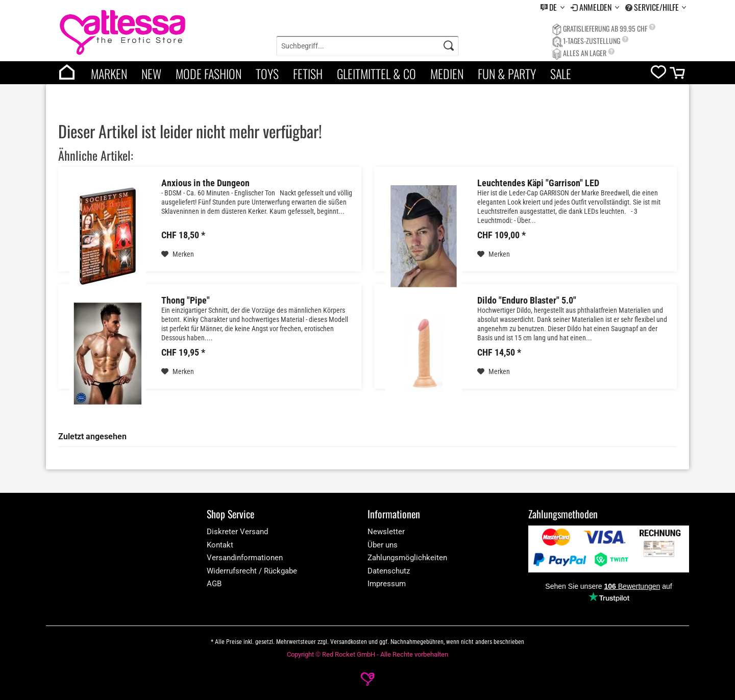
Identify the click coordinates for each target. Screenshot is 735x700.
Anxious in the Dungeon (205, 183)
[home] (67, 73)
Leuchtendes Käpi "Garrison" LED (538, 183)
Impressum (387, 584)
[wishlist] (658, 74)
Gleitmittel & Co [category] (376, 73)
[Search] (449, 46)
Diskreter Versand (237, 532)
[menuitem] (553, 7)
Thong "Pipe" (186, 301)
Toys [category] (267, 73)
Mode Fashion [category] (209, 73)
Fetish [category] (308, 73)
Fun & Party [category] (507, 73)
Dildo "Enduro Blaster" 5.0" (527, 301)
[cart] (678, 75)
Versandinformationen (245, 558)
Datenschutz (389, 571)
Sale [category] (561, 73)
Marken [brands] (109, 73)
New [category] (151, 73)
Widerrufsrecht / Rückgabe (252, 571)
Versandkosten (349, 642)
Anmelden (596, 7)
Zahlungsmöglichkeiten (407, 558)
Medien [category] (447, 73)
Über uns (383, 545)
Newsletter (386, 532)
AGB (214, 584)
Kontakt (220, 545)
